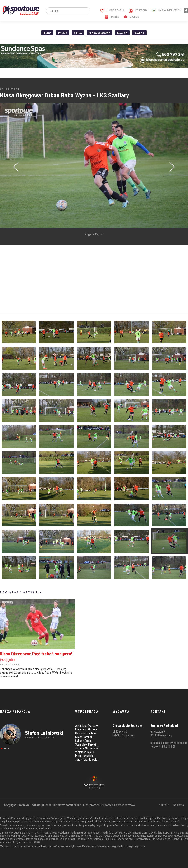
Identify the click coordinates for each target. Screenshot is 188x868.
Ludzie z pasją (112, 10)
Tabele (112, 17)
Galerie (131, 17)
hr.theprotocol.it (93, 805)
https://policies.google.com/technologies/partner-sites (91, 818)
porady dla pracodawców (120, 805)
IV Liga (63, 33)
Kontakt (164, 805)
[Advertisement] (94, 279)
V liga (78, 33)
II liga (47, 33)
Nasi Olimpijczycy (167, 10)
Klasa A (122, 33)
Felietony (138, 10)
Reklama (179, 805)
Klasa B (139, 33)
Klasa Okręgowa (100, 33)
